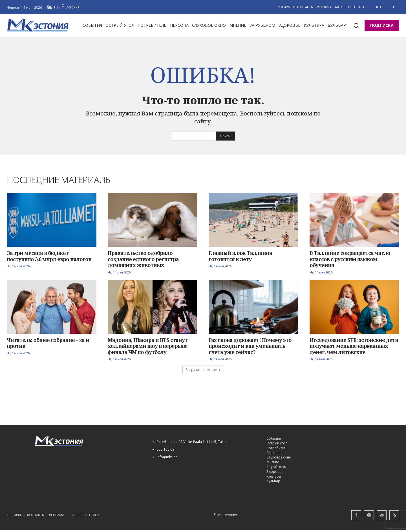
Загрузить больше (203, 372)
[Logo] (87, 443)
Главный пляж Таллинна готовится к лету (240, 258)
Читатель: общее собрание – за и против (48, 345)
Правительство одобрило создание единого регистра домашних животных (143, 261)
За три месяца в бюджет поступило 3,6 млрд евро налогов (49, 258)
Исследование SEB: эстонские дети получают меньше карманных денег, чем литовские (354, 348)
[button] (356, 25)
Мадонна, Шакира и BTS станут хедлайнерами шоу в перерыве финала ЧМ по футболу (148, 348)
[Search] (225, 138)
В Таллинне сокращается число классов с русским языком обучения (350, 261)
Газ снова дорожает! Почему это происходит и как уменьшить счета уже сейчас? (250, 348)
